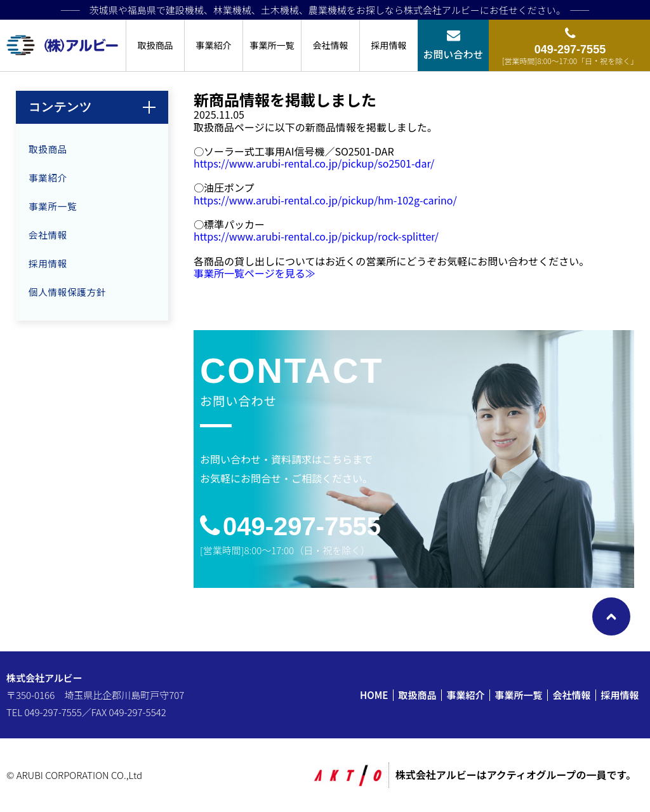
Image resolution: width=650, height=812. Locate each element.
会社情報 (331, 45)
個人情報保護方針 (67, 292)
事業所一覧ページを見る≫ (255, 273)
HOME (374, 695)
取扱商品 (156, 45)
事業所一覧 (272, 45)
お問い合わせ (454, 54)
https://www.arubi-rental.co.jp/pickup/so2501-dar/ (314, 163)
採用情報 (389, 45)
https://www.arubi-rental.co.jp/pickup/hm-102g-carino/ (325, 200)
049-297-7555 (302, 526)
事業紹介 (214, 45)
